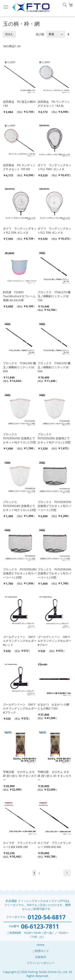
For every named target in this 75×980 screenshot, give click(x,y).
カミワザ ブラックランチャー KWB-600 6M (54, 845)
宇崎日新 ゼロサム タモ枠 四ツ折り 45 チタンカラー (54, 776)
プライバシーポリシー (41, 963)
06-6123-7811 (40, 926)
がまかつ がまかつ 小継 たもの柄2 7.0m (53, 706)
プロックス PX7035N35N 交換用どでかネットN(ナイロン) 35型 (19, 438)
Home (40, 945)
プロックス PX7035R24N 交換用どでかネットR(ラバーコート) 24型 (54, 573)
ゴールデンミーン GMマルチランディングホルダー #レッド (20, 641)
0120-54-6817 (47, 917)
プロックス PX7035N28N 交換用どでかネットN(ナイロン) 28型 (54, 438)
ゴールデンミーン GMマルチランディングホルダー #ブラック (20, 708)
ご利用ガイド (41, 951)
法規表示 (41, 957)
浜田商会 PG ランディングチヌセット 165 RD (19, 167)
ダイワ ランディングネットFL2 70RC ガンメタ (54, 167)
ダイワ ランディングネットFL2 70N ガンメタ (54, 230)
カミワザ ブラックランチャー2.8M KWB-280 (20, 845)
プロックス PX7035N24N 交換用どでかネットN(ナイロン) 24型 (19, 506)
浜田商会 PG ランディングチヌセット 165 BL (54, 104)
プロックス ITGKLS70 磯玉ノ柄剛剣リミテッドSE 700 (54, 296)
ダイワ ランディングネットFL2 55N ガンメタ (20, 230)
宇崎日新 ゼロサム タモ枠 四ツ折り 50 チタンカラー (20, 776)
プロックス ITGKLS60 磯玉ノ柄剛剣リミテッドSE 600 (19, 367)
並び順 (40, 34)
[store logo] (31, 8)
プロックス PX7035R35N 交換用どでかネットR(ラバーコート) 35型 (54, 506)
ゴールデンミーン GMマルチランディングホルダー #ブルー (54, 641)
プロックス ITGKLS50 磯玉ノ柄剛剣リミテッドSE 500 (54, 367)
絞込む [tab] (9, 34)
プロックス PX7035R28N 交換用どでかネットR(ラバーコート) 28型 (20, 573)
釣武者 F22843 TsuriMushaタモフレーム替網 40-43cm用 (19, 296)
